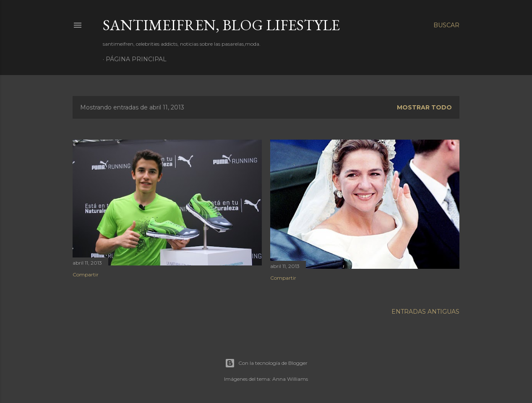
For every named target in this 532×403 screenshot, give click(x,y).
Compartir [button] (86, 274)
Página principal (136, 59)
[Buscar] (446, 25)
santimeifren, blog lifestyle (221, 25)
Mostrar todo (424, 107)
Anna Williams (290, 379)
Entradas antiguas (425, 312)
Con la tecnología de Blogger (266, 363)
